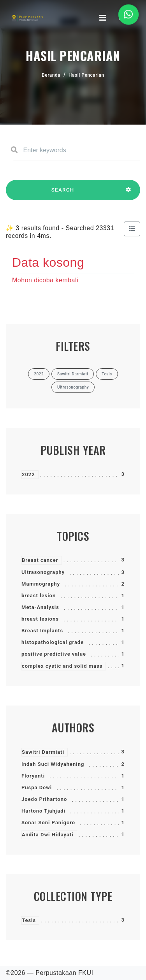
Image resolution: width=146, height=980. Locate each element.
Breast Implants (42, 631)
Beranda (51, 75)
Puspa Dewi (37, 787)
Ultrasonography (43, 572)
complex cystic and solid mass (62, 666)
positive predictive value (54, 654)
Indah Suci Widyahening (53, 764)
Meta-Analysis (40, 607)
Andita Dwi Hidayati (48, 835)
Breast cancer (40, 560)
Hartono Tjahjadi (43, 811)
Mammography (41, 584)
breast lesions (40, 619)
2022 (28, 474)
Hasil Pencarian (86, 75)
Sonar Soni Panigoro (48, 823)
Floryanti (33, 776)
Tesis (29, 920)
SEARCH (63, 194)
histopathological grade (53, 642)
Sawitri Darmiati (43, 752)
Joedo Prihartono (44, 799)
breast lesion (39, 596)
